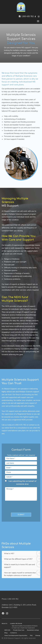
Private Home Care (19, 630)
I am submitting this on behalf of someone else (22, 483)
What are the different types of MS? (22, 559)
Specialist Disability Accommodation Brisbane (25, 626)
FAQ (31, 636)
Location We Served (16, 624)
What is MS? (22, 554)
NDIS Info (7, 630)
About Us (4, 624)
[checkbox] (6, 481)
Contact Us (13, 633)
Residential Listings (33, 630)
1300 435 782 (28, 16)
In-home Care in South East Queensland (23, 628)
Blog (6, 633)
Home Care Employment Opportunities (16, 636)
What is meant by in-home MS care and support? (22, 565)
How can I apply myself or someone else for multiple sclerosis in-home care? (22, 573)
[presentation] (18, 506)
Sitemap (38, 636)
